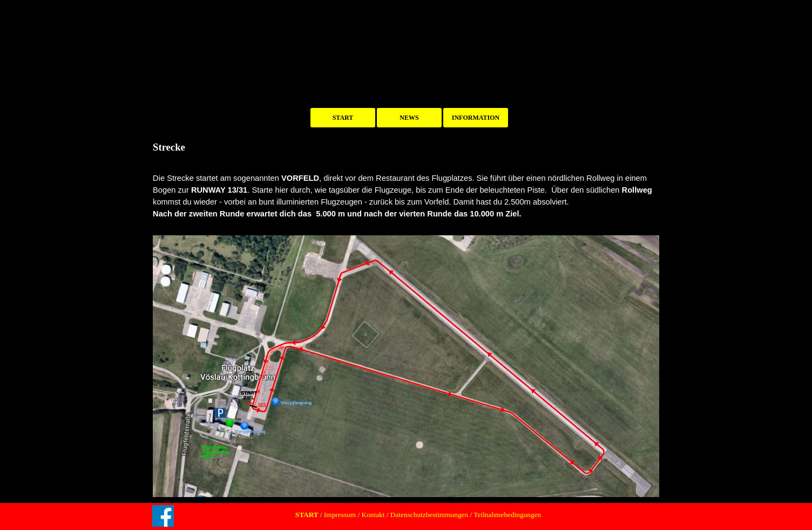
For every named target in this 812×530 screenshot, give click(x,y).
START (343, 118)
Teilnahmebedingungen (506, 515)
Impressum (339, 515)
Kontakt (373, 515)
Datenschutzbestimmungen (429, 515)
